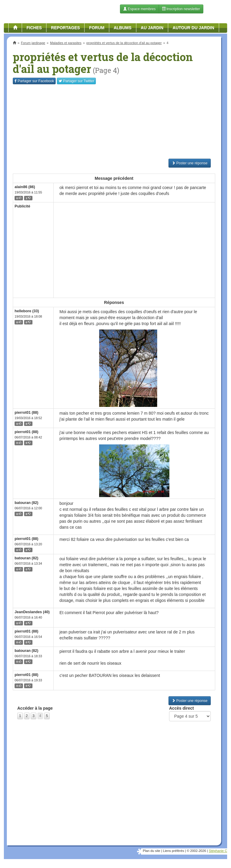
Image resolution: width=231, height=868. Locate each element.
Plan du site (152, 851)
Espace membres (139, 9)
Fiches (34, 28)
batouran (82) (26, 503)
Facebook (34, 81)
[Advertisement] (114, 121)
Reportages (65, 28)
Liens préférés (173, 851)
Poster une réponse (190, 163)
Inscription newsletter (181, 9)
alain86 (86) (25, 187)
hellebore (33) (27, 311)
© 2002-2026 (196, 851)
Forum (97, 28)
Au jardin (152, 28)
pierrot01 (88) (26, 413)
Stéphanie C (218, 851)
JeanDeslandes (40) (32, 612)
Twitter (76, 81)
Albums (123, 28)
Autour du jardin (193, 28)
